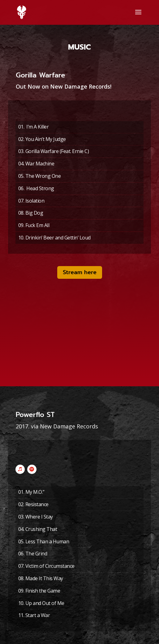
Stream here (80, 272)
